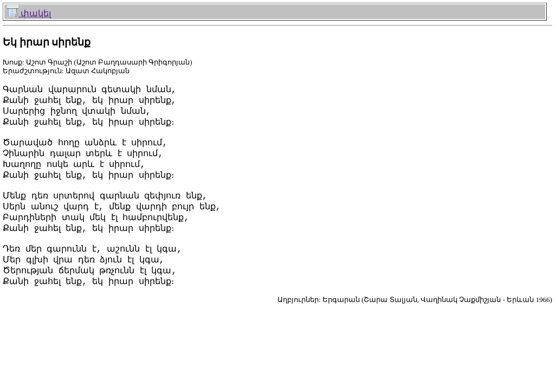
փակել (29, 13)
